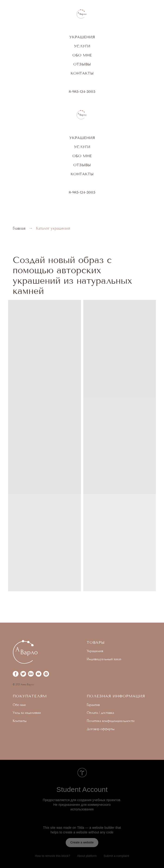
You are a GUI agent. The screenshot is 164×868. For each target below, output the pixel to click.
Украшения (82, 37)
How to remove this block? (53, 856)
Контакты (82, 73)
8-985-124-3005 (82, 92)
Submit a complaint (116, 856)
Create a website (82, 842)
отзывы (82, 64)
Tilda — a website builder (96, 828)
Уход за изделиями (27, 713)
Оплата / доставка (100, 713)
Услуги (82, 46)
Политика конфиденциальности (111, 721)
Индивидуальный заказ (104, 659)
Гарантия (93, 705)
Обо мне (82, 55)
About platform (87, 856)
